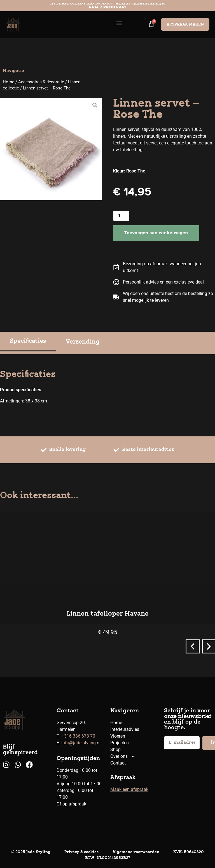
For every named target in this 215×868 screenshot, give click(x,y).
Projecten (120, 743)
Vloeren (118, 736)
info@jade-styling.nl (81, 743)
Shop (115, 750)
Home (9, 82)
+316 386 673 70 (78, 736)
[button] (119, 23)
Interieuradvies (125, 729)
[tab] (28, 342)
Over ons (123, 756)
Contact (118, 763)
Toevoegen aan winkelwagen (156, 233)
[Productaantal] (121, 216)
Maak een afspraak (129, 789)
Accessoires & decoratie (41, 82)
